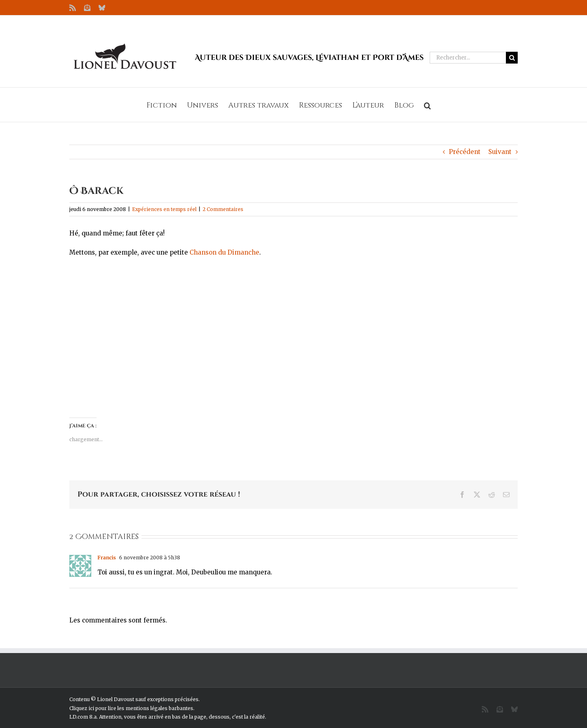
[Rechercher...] (468, 58)
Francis (107, 558)
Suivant (500, 152)
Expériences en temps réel (164, 209)
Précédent (465, 152)
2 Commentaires (223, 209)
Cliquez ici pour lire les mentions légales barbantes (131, 708)
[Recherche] (512, 58)
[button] (427, 105)
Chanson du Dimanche (224, 252)
